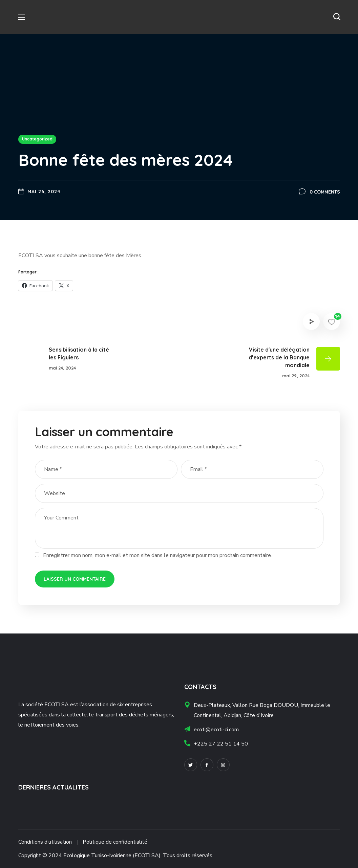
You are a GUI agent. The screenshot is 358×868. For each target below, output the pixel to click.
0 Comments (325, 192)
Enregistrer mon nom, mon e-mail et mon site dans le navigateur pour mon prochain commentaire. (157, 555)
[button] (337, 17)
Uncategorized (37, 139)
